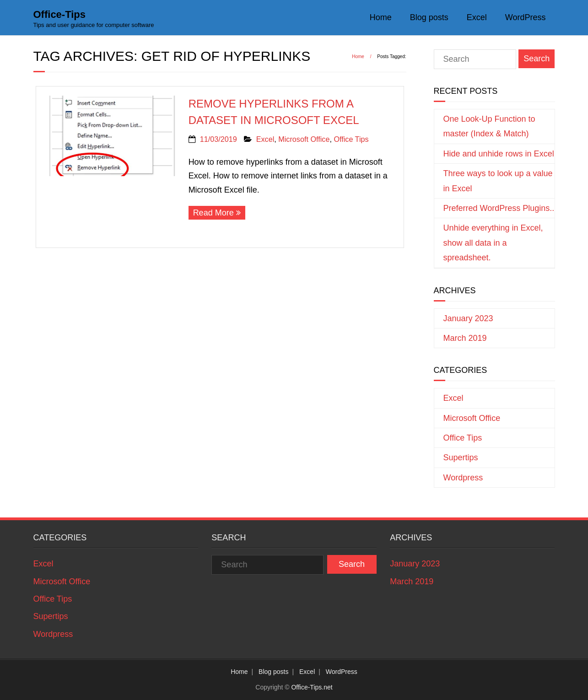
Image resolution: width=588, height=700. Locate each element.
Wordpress (463, 478)
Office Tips (351, 139)
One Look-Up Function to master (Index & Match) (489, 126)
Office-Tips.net (312, 687)
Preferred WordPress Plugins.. (499, 208)
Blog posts (429, 17)
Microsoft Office (304, 139)
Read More (213, 213)
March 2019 (465, 338)
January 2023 (468, 318)
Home (381, 17)
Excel (477, 17)
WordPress (526, 17)
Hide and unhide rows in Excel (499, 154)
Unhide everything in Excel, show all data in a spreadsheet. (493, 243)
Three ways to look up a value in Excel (498, 181)
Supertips (461, 458)
